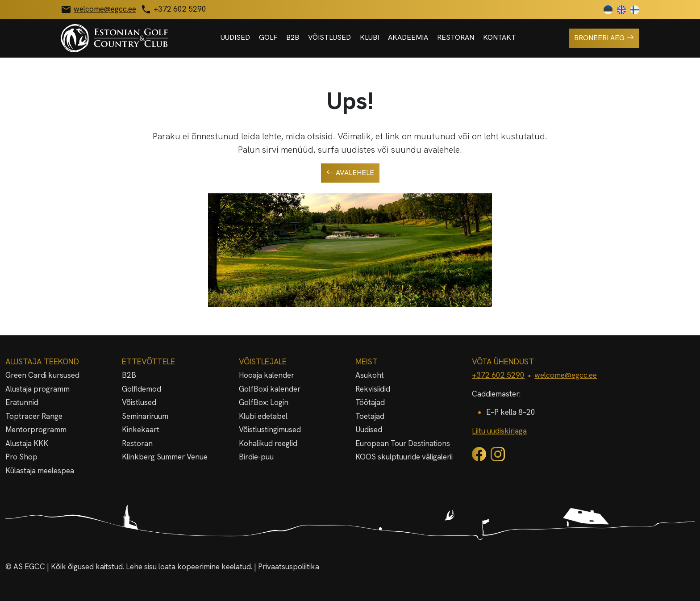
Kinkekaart (141, 430)
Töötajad (370, 402)
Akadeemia (408, 37)
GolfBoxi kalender (270, 389)
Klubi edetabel (263, 416)
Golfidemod (142, 389)
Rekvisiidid (373, 389)
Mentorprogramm (36, 430)
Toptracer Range (34, 416)
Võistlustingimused (270, 430)
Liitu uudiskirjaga (499, 431)
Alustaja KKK (27, 443)
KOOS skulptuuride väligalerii (404, 457)
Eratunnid (22, 402)
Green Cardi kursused (42, 375)
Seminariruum (145, 416)
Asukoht (370, 375)
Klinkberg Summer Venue (165, 457)
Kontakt (500, 37)
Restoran (456, 37)
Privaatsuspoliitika (289, 567)
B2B (293, 37)
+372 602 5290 (498, 375)
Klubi (369, 37)
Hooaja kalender (267, 375)
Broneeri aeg (604, 38)
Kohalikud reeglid (268, 443)
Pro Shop (21, 457)
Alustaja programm (37, 389)
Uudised (235, 37)
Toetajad (370, 416)
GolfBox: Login (264, 402)
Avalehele (350, 173)
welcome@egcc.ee (566, 375)
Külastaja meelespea (40, 471)
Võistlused (329, 37)
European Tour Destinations (403, 443)
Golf (268, 37)
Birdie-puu (256, 457)
